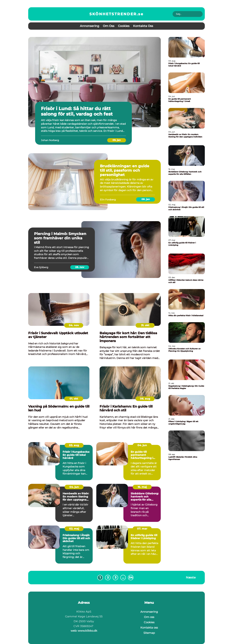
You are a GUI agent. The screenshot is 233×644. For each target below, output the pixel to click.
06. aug (145, 399)
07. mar (142, 529)
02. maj (74, 529)
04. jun (142, 445)
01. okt (74, 399)
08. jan (146, 199)
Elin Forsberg (108, 199)
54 (131, 577)
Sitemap (149, 633)
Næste (191, 577)
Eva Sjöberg (41, 267)
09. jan (117, 140)
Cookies (124, 26)
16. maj (142, 487)
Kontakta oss (143, 26)
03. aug (74, 445)
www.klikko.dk (87, 631)
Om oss (109, 26)
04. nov (74, 325)
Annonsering (90, 26)
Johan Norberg (50, 140)
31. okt (145, 325)
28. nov (80, 267)
